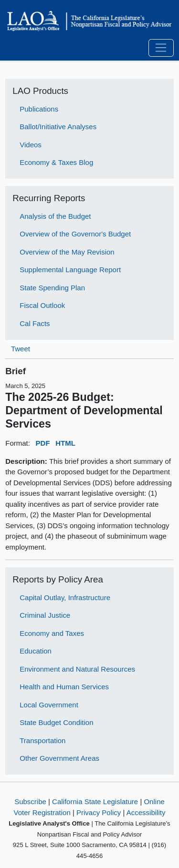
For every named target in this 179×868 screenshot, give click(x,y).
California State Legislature (95, 802)
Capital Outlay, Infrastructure (65, 597)
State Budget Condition (56, 722)
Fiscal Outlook (42, 305)
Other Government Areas (59, 758)
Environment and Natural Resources (77, 669)
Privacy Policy (99, 812)
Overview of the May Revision (67, 252)
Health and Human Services (64, 687)
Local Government (49, 705)
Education (36, 651)
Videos (31, 145)
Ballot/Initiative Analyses (58, 127)
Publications (39, 109)
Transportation (42, 740)
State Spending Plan (52, 288)
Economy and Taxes (52, 633)
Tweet (21, 349)
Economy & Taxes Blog (56, 162)
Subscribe (30, 802)
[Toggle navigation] (161, 48)
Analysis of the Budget (55, 216)
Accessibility (146, 812)
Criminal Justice (45, 615)
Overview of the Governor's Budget (75, 234)
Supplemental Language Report (70, 270)
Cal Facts (35, 323)
